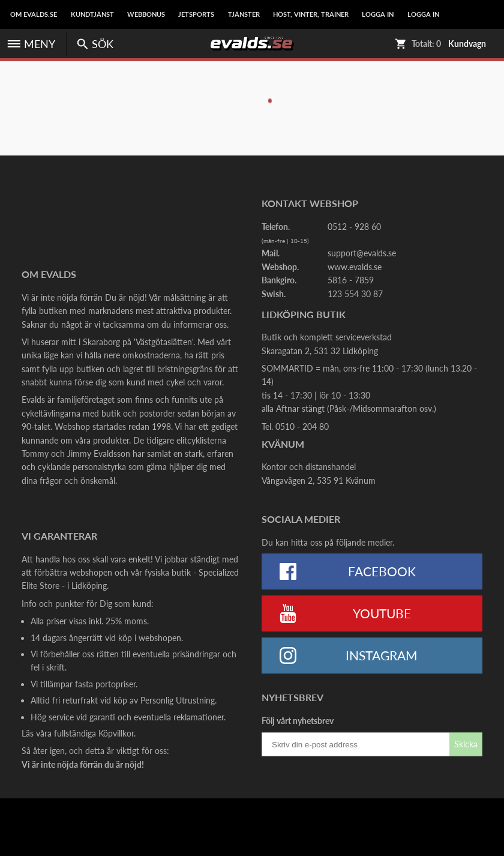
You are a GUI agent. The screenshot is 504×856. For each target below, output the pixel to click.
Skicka (466, 744)
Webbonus (146, 14)
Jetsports (196, 14)
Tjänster (244, 14)
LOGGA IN (378, 14)
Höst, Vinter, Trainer (311, 14)
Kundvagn (467, 44)
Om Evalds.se (34, 14)
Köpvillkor (116, 733)
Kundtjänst (92, 14)
